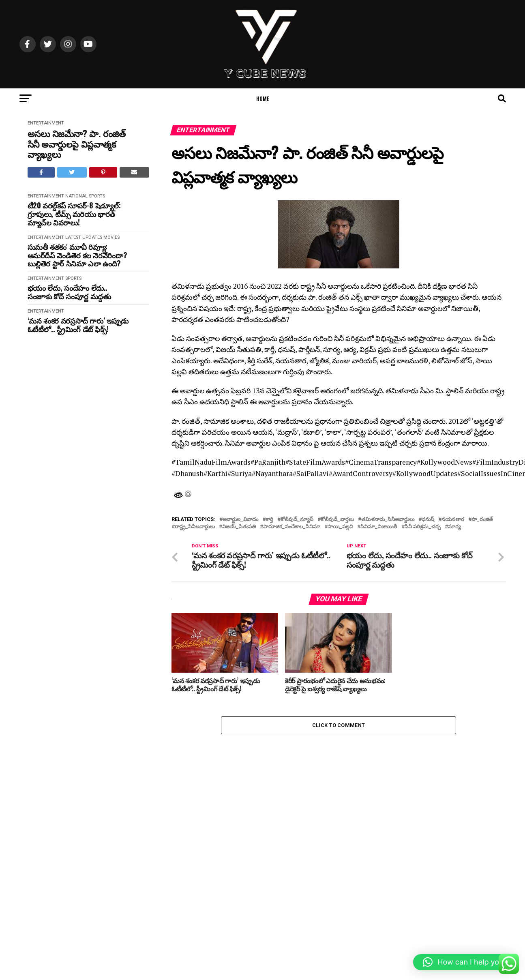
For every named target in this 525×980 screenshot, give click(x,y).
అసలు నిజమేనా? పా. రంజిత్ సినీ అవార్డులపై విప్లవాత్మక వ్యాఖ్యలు (77, 144)
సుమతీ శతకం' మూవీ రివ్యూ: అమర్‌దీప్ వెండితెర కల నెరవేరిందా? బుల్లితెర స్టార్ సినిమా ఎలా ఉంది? (77, 255)
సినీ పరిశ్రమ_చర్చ (423, 527)
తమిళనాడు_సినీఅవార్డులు (388, 520)
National (76, 196)
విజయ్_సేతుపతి (239, 527)
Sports (97, 196)
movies (111, 237)
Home (263, 98)
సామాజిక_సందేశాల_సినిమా (292, 527)
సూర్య (454, 527)
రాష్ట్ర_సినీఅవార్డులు (195, 527)
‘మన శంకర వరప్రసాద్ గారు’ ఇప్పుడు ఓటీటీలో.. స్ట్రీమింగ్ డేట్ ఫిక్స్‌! (78, 325)
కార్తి (269, 520)
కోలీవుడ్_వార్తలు (337, 520)
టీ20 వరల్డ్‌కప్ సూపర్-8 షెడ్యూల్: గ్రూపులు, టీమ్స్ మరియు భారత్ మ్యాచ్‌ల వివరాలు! (74, 214)
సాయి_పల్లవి (340, 527)
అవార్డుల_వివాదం (240, 520)
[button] (465, 962)
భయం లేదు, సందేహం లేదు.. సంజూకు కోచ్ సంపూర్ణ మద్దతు (69, 292)
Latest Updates (84, 237)
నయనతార (453, 520)
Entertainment (46, 123)
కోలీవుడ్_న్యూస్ (297, 520)
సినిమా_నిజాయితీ (379, 527)
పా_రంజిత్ (482, 520)
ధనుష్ (428, 520)
